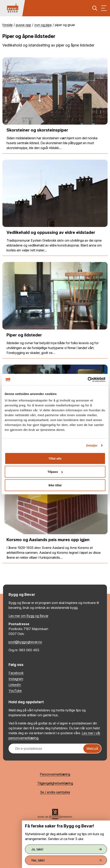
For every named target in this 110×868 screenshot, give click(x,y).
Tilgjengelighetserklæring (55, 783)
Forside (8, 25)
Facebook (16, 673)
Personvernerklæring (55, 774)
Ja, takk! (66, 849)
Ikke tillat (55, 485)
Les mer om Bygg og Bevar (28, 616)
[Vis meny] (104, 8)
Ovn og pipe (43, 25)
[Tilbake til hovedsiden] (13, 8)
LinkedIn (15, 685)
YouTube (15, 691)
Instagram (16, 679)
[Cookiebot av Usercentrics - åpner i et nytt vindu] (88, 379)
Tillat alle (55, 458)
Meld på (92, 749)
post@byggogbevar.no (25, 642)
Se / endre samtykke (55, 792)
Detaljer (92, 445)
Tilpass (55, 472)
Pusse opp (23, 25)
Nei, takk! (66, 860)
